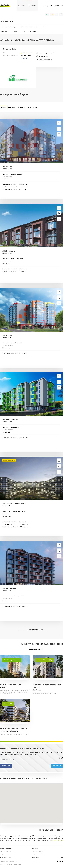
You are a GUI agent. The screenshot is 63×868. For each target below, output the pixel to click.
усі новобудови (47, 5)
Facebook (24, 58)
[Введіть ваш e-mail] (29, 758)
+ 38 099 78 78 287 (5, 851)
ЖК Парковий (9, 251)
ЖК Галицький (9, 588)
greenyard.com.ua (27, 53)
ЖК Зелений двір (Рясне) (14, 504)
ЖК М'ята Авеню (10, 420)
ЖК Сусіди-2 (8, 166)
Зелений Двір (7, 169)
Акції (61, 858)
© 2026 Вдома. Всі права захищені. (11, 864)
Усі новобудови (6, 858)
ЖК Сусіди (7, 335)
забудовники (56, 6)
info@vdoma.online (6, 854)
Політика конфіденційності (8, 861)
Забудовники (35, 858)
